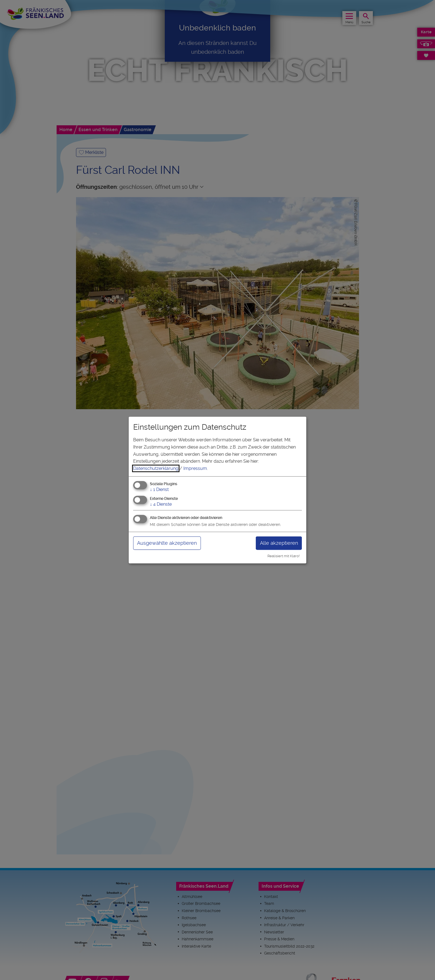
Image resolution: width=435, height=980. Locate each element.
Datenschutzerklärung (156, 468)
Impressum (195, 468)
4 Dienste (161, 504)
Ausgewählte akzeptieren (167, 543)
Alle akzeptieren (279, 543)
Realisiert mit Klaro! (284, 556)
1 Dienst (159, 490)
